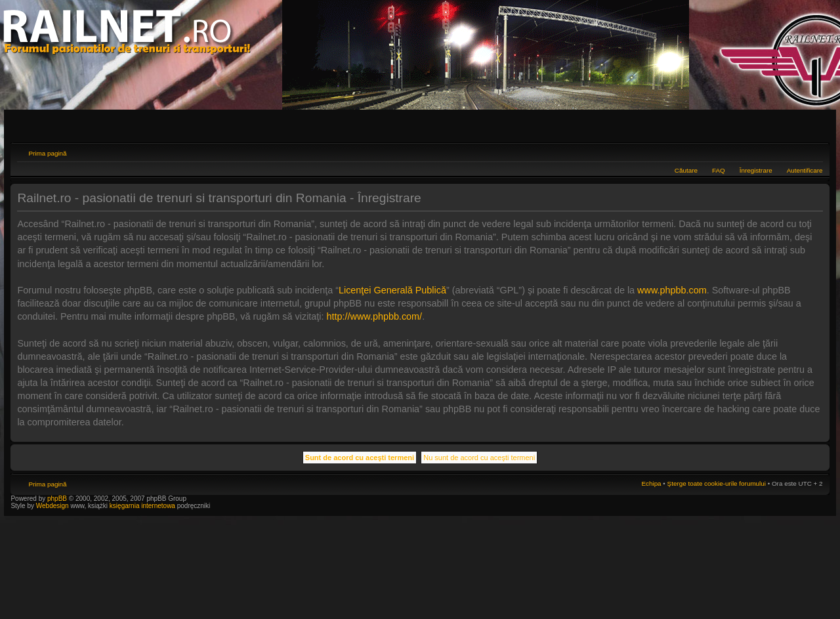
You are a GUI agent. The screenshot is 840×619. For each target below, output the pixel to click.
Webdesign (53, 506)
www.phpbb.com (672, 290)
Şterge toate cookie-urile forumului (717, 483)
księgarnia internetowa (142, 506)
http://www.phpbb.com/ (375, 316)
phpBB (57, 499)
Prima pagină (47, 153)
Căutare (686, 170)
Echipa (651, 483)
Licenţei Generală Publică (392, 290)
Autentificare (805, 170)
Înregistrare (756, 170)
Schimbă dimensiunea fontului (813, 152)
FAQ (719, 170)
